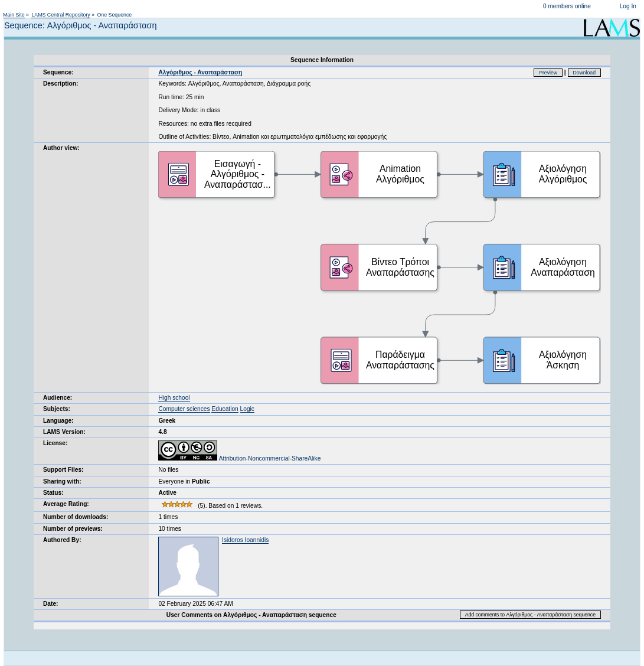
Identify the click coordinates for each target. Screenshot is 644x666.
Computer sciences (184, 409)
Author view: (61, 148)
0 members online (567, 6)
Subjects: (57, 409)
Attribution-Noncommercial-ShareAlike (239, 458)
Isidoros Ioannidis (245, 540)
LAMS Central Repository (61, 15)
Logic (247, 409)
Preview (548, 73)
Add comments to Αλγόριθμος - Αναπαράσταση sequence (530, 615)
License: (55, 443)
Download (585, 73)
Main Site (14, 15)
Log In (628, 6)
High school (174, 398)
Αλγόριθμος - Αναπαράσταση (200, 72)
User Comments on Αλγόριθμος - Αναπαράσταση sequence (251, 615)
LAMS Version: (64, 432)
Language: (58, 421)
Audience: (58, 398)
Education (225, 409)
